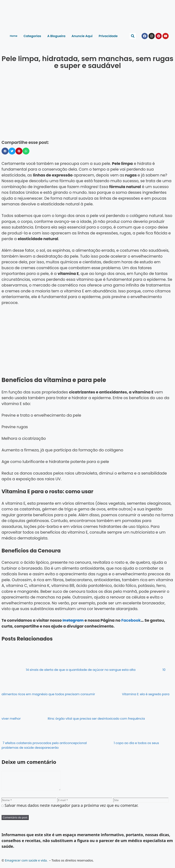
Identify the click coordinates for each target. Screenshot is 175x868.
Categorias (32, 36)
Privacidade (108, 36)
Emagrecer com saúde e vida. (26, 864)
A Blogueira (56, 36)
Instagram (73, 620)
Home (14, 36)
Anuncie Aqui (82, 36)
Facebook (131, 620)
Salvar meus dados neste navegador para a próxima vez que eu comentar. (72, 809)
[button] (133, 36)
